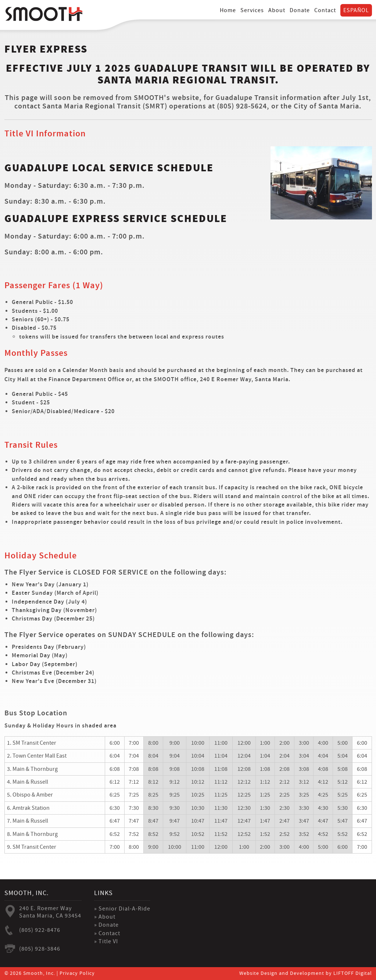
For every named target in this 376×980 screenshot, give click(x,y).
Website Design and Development (282, 973)
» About (105, 917)
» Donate (106, 925)
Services (252, 10)
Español (356, 10)
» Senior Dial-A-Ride (122, 909)
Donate (300, 10)
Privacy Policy (77, 973)
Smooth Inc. (44, 14)
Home (228, 10)
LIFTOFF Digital (353, 973)
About (277, 10)
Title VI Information (45, 134)
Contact (325, 10)
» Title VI (106, 941)
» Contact (107, 933)
